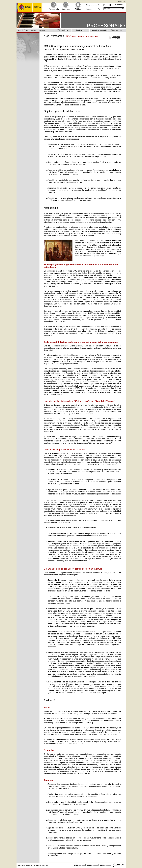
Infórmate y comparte (99, 30)
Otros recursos (117, 30)
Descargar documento (116, 38)
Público (78, 9)
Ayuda (26, 30)
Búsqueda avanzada (93, 5)
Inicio (20, 30)
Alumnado (66, 9)
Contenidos (80, 30)
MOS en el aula (62, 30)
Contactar (42, 30)
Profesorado (54, 9)
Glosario (33, 30)
